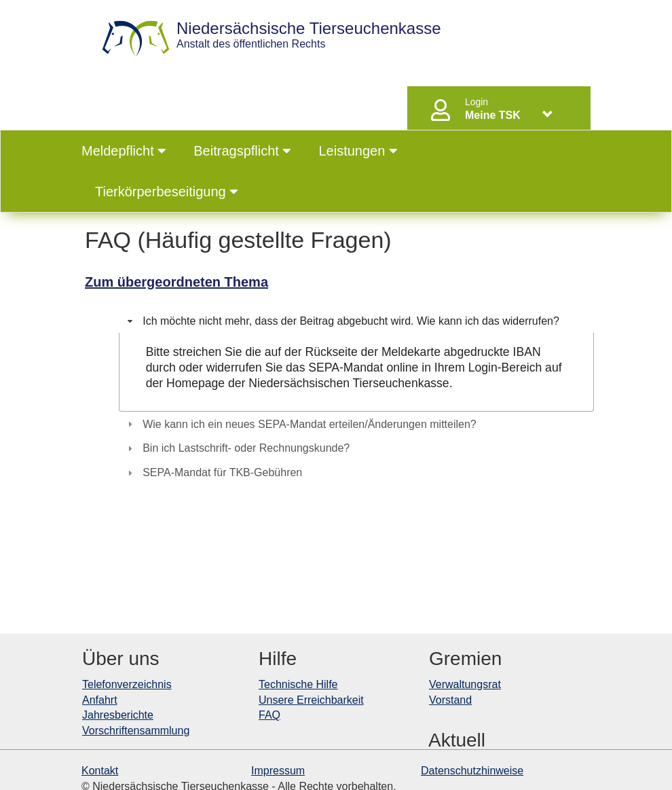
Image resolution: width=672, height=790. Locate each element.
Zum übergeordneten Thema (176, 282)
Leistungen (358, 151)
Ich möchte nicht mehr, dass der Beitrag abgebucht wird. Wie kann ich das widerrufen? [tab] (342, 321)
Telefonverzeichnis (127, 684)
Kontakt (100, 771)
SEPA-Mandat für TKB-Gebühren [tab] (213, 472)
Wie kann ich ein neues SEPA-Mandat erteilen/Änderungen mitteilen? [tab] (300, 424)
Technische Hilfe (298, 684)
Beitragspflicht (242, 151)
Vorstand (450, 700)
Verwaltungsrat (465, 684)
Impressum (278, 771)
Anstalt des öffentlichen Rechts (309, 35)
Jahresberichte (118, 715)
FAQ (269, 715)
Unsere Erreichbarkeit (311, 700)
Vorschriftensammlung (136, 731)
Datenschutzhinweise (472, 771)
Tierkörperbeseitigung (167, 192)
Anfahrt (100, 700)
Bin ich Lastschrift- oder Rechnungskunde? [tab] (237, 448)
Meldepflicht (124, 151)
